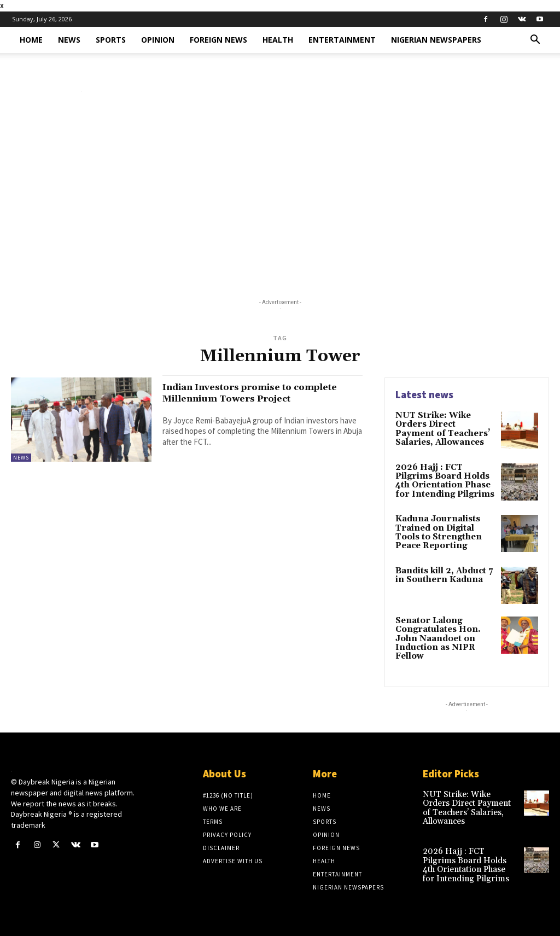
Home (31, 40)
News (69, 40)
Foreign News (218, 40)
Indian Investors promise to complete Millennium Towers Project (244, 398)
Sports (111, 40)
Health (278, 40)
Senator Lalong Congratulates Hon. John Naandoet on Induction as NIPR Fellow (435, 634)
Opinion (158, 40)
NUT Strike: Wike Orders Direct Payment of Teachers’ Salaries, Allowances (443, 428)
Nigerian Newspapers (436, 40)
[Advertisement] (280, 197)
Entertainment (342, 40)
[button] (535, 41)
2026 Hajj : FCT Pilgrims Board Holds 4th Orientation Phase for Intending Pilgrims (445, 479)
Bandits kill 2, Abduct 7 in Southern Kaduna (442, 571)
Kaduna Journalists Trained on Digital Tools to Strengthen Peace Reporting (436, 529)
